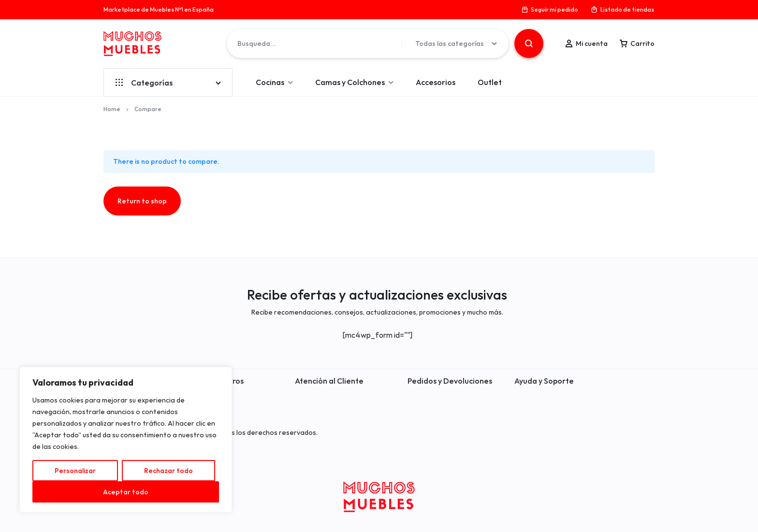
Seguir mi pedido (550, 9)
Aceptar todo (126, 492)
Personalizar (75, 471)
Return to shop (142, 201)
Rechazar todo (168, 471)
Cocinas (274, 82)
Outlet (490, 82)
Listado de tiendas (622, 9)
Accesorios (436, 82)
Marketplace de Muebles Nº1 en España (159, 9)
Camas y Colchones (354, 82)
